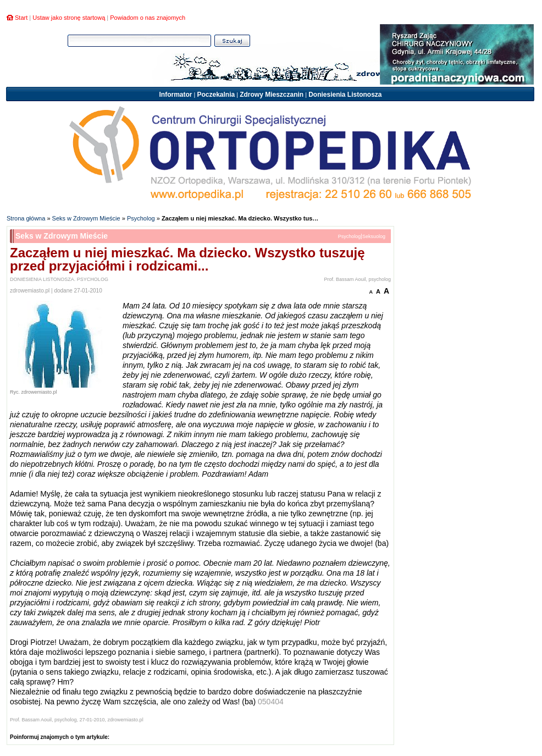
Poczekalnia (216, 95)
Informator (175, 95)
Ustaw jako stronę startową (69, 18)
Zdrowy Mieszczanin (272, 95)
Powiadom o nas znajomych (148, 18)
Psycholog (141, 218)
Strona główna (26, 218)
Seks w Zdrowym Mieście (86, 218)
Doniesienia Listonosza (345, 95)
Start (21, 18)
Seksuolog (374, 236)
